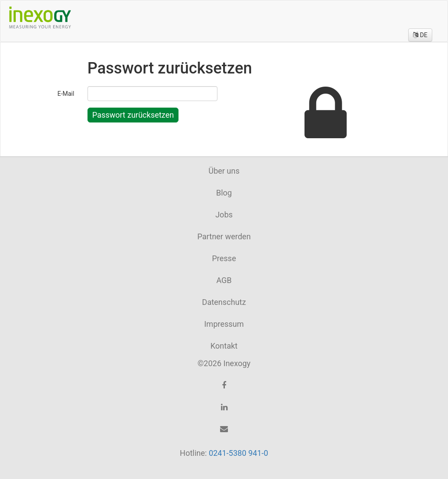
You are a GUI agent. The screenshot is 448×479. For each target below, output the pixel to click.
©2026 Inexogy (224, 363)
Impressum (224, 324)
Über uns (224, 171)
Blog (224, 193)
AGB (224, 280)
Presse (224, 258)
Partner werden (224, 236)
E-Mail (66, 94)
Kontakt (224, 346)
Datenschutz (224, 302)
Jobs (224, 215)
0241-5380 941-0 (238, 453)
